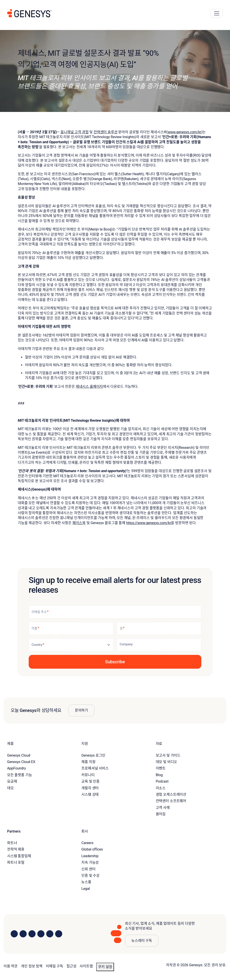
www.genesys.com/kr (184, 132)
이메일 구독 (54, 966)
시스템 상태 (90, 794)
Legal (86, 889)
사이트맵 (86, 966)
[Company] (159, 645)
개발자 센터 (90, 788)
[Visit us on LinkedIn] (14, 934)
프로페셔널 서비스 (95, 768)
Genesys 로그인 (93, 755)
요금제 (12, 781)
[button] (115, 662)
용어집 (161, 814)
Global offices (92, 849)
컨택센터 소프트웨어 (171, 801)
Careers (87, 843)
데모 (10, 788)
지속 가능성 (90, 862)
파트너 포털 (16, 862)
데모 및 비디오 (167, 762)
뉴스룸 (86, 882)
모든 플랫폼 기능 (20, 775)
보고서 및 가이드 (168, 755)
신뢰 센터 (88, 869)
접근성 (71, 966)
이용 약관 (11, 966)
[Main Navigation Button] (217, 13)
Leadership (90, 856)
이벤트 (161, 768)
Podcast (162, 781)
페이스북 (79, 523)
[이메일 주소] (115, 612)
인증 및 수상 (90, 876)
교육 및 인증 (90, 781)
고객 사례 (163, 808)
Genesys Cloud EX (21, 762)
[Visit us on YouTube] (50, 934)
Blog (159, 775)
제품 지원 (88, 762)
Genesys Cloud (19, 755)
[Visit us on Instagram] (23, 934)
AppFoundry (16, 768)
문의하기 (81, 710)
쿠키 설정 (105, 967)
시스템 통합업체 (19, 856)
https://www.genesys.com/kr (149, 523)
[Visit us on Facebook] (41, 934)
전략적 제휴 (16, 849)
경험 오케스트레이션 (171, 794)
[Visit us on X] (32, 934)
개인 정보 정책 (32, 966)
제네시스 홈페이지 (89, 387)
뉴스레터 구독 (142, 941)
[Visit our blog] (59, 934)
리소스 (161, 788)
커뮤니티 (88, 775)
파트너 (12, 843)
